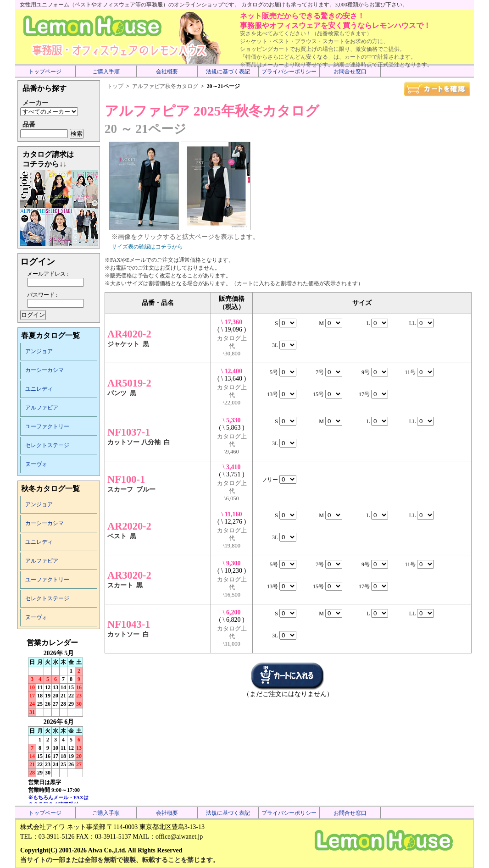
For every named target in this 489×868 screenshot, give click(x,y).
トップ (115, 86)
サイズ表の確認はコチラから (147, 247)
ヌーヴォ (36, 464)
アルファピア (42, 408)
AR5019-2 (129, 383)
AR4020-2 (129, 334)
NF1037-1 (129, 432)
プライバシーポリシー (289, 72)
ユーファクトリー (47, 426)
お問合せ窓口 (350, 72)
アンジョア (39, 351)
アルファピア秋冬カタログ (165, 86)
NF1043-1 (129, 624)
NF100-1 (126, 479)
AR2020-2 (129, 526)
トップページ (45, 72)
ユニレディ (39, 389)
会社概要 (167, 72)
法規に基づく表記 (228, 72)
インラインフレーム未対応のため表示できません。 (59, 721)
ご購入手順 (106, 72)
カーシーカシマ (44, 370)
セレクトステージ (47, 445)
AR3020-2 (129, 575)
